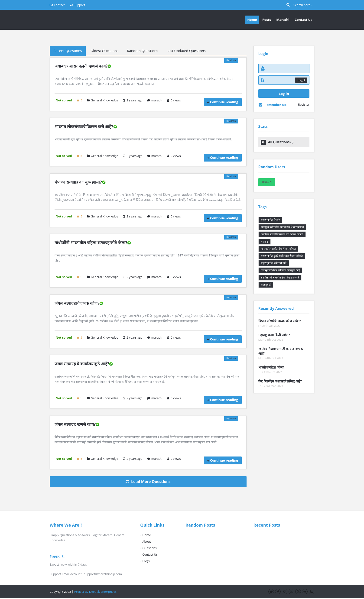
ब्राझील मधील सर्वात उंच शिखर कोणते (280, 277)
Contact (57, 5)
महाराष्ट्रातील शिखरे (270, 220)
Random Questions (143, 51)
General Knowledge (102, 100)
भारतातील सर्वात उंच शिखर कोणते (278, 249)
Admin (232, 60)
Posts (267, 20)
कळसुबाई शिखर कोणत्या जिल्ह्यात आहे (280, 270)
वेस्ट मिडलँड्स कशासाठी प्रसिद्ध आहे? (280, 381)
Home (252, 20)
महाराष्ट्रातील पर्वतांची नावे (274, 263)
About (147, 541)
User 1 (267, 182)
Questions (149, 548)
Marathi (283, 20)
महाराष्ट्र (265, 241)
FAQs (146, 561)
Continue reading (224, 102)
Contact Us (303, 20)
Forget (301, 80)
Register (304, 104)
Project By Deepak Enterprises (95, 592)
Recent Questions (68, 51)
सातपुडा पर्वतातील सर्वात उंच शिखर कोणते (283, 227)
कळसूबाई (266, 285)
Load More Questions (148, 482)
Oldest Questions (104, 51)
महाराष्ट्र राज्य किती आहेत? (274, 335)
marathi (155, 100)
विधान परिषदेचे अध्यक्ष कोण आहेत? (280, 321)
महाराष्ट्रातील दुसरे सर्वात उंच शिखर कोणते (282, 256)
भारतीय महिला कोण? (271, 367)
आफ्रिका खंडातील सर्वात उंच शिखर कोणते (282, 234)
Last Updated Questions (186, 51)
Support (78, 5)
